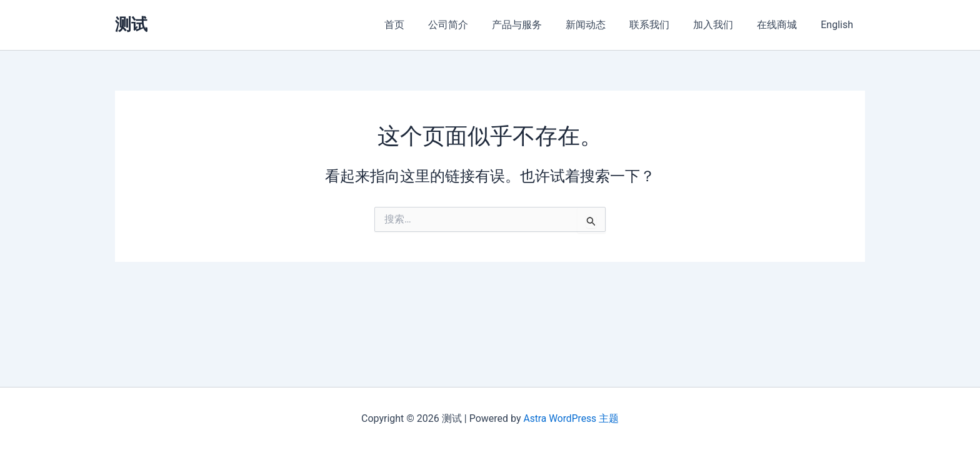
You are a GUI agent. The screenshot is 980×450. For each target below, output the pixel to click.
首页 (422, 25)
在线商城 (782, 25)
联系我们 (662, 25)
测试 (131, 24)
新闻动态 (602, 25)
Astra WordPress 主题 (571, 418)
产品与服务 (537, 25)
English (839, 25)
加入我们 (722, 25)
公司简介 (472, 25)
